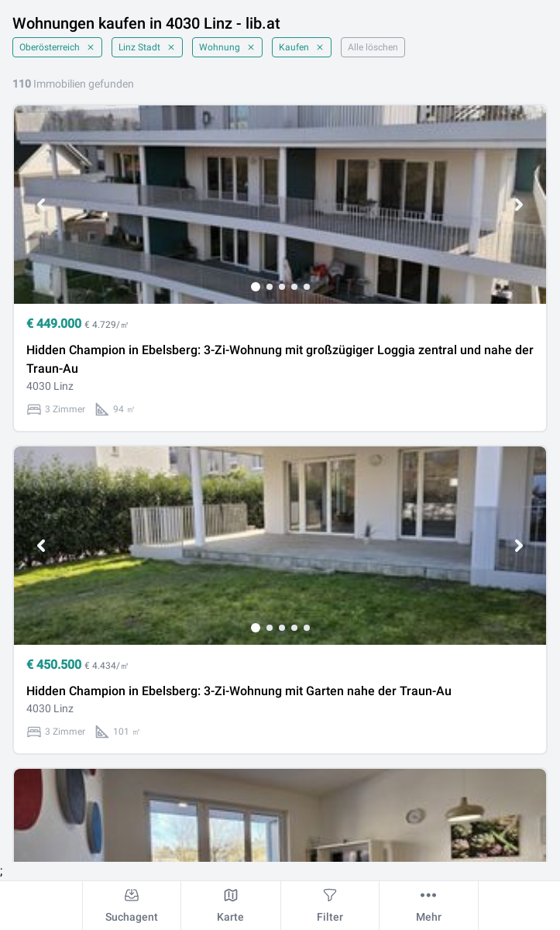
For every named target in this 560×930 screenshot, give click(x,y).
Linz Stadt (147, 47)
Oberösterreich (57, 47)
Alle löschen (373, 47)
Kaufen (302, 47)
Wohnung (227, 47)
